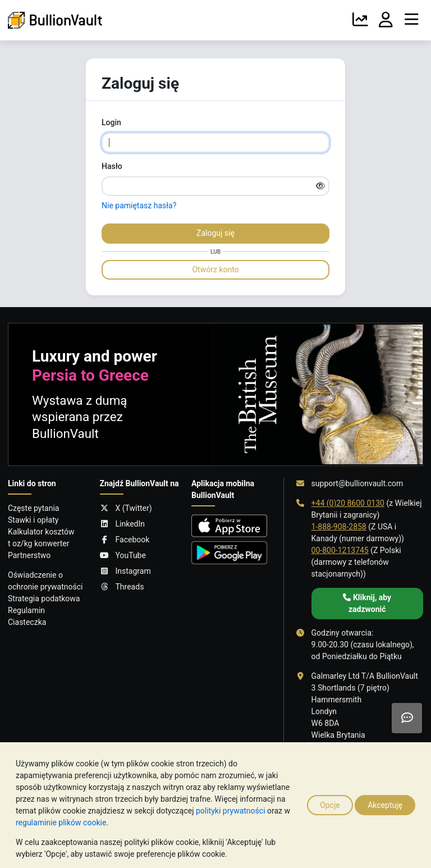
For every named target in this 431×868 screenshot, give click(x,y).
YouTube (123, 556)
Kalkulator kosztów (41, 532)
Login (111, 122)
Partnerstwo (29, 555)
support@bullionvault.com (357, 483)
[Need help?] (407, 718)
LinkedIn (123, 524)
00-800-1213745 (340, 550)
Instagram (125, 571)
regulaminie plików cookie (61, 823)
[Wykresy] (360, 20)
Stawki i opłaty (33, 520)
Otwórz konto (215, 269)
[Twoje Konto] (386, 20)
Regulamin (26, 610)
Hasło (112, 166)
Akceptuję (385, 805)
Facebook (125, 540)
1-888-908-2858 (339, 527)
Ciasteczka (27, 622)
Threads (122, 587)
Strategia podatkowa (44, 599)
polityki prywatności (231, 811)
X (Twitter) (126, 508)
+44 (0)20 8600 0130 (348, 503)
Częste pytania (33, 508)
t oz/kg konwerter (39, 543)
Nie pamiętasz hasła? (139, 205)
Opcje (330, 805)
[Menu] (411, 20)
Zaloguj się (215, 233)
